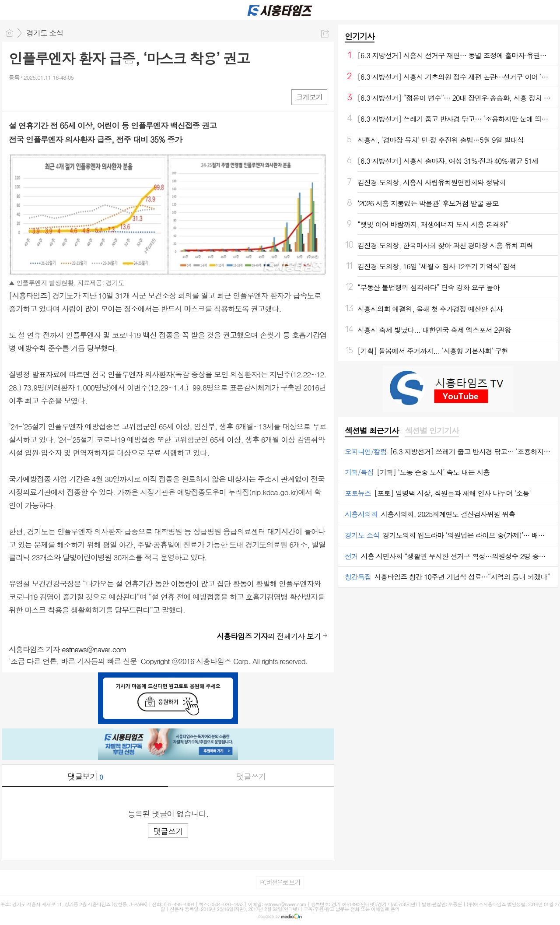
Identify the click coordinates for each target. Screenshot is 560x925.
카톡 (51, 97)
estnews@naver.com (94, 649)
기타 (69, 97)
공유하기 (325, 33)
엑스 (34, 97)
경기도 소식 (45, 33)
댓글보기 (85, 776)
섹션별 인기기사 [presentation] (432, 431)
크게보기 (309, 97)
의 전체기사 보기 (269, 636)
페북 (16, 97)
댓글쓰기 (251, 776)
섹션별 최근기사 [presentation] (372, 431)
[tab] (372, 431)
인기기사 (360, 36)
